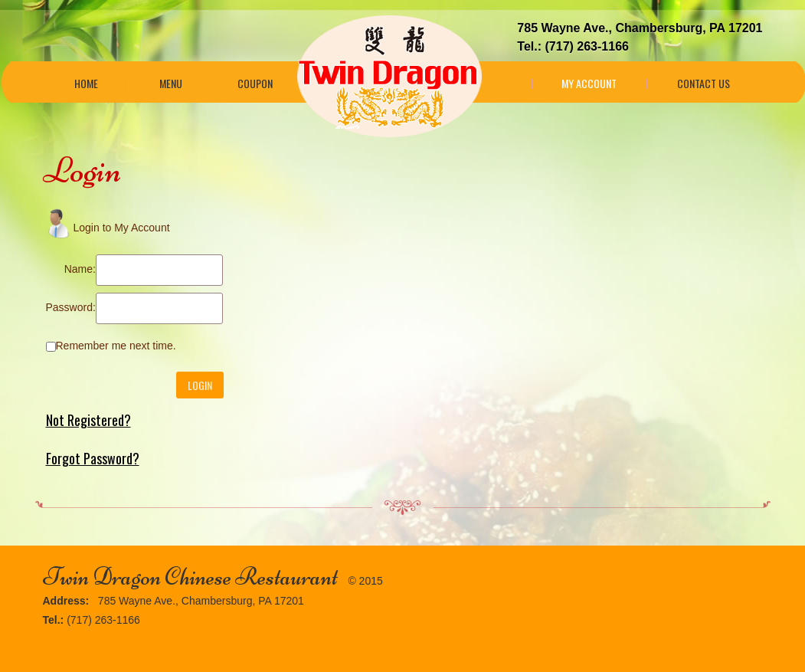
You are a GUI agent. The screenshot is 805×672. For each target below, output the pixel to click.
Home (86, 84)
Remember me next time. (116, 346)
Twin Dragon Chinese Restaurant (190, 577)
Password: (71, 307)
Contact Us (704, 84)
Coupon (255, 84)
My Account (589, 84)
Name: (80, 269)
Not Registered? (88, 420)
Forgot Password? (93, 458)
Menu (171, 84)
